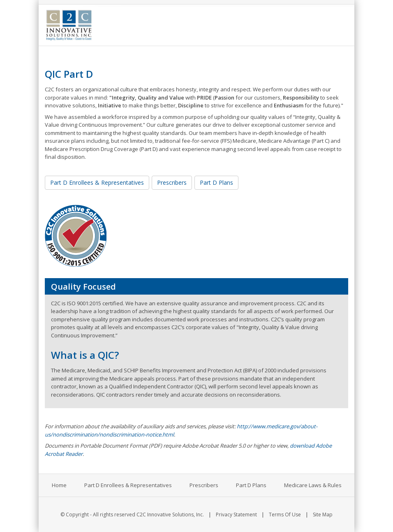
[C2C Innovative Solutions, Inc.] (69, 24)
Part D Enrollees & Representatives (97, 182)
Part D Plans (216, 182)
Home (59, 485)
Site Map (323, 515)
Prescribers (172, 182)
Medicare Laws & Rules (313, 485)
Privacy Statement (236, 515)
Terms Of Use (285, 515)
